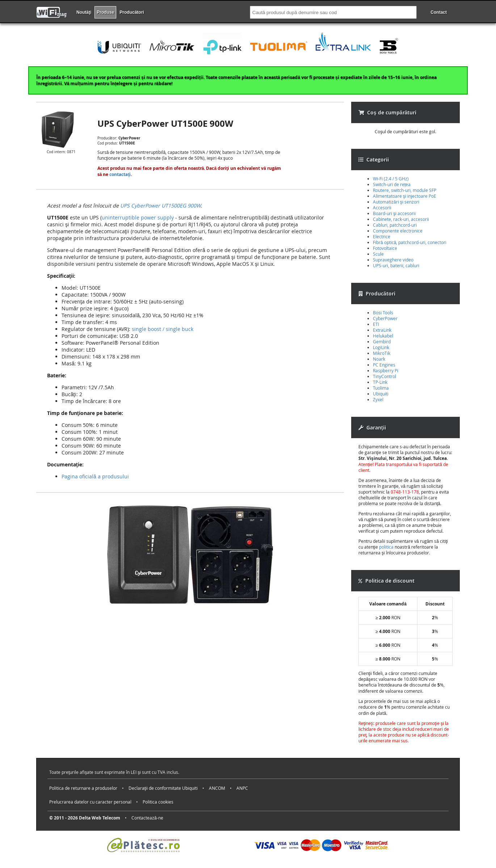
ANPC (242, 788)
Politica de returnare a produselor (83, 788)
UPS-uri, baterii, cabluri (396, 265)
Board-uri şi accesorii (394, 213)
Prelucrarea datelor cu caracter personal (90, 802)
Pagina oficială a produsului (95, 476)
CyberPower (385, 318)
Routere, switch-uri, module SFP (405, 190)
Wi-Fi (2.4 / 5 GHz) (391, 179)
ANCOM (217, 788)
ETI (376, 324)
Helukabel (383, 336)
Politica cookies (158, 802)
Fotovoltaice (385, 248)
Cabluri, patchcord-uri (395, 225)
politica (386, 547)
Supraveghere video (393, 260)
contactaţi (120, 174)
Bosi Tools (383, 313)
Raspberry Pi (386, 370)
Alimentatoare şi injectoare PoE (405, 196)
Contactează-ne (147, 818)
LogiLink (381, 347)
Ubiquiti (381, 394)
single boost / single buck (163, 329)
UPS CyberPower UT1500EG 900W (160, 206)
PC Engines (384, 365)
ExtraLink (382, 330)
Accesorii (382, 207)
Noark (379, 359)
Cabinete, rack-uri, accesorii (401, 219)
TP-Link (380, 382)
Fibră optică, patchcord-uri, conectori (410, 242)
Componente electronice (398, 231)
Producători (132, 12)
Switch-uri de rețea (392, 184)
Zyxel (378, 399)
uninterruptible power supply (138, 217)
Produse (105, 12)
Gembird (382, 341)
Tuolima (381, 388)
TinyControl (384, 376)
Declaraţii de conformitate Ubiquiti (163, 788)
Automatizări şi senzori (396, 202)
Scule (378, 254)
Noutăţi (84, 12)
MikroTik (382, 353)
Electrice (382, 236)
